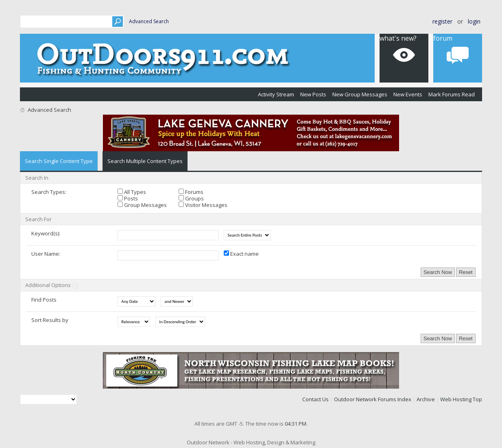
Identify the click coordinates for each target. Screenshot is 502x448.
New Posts (313, 94)
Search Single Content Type (59, 161)
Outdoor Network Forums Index (373, 399)
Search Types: (49, 192)
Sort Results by (50, 320)
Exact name (241, 254)
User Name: (46, 254)
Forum (443, 38)
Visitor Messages (203, 205)
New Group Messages (360, 94)
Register (442, 21)
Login (474, 21)
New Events (408, 94)
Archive (426, 399)
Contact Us (315, 399)
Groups (191, 198)
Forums (191, 192)
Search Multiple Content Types (145, 161)
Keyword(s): (46, 233)
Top (477, 399)
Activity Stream (276, 94)
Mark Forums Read (452, 94)
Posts (128, 198)
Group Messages (142, 205)
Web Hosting (456, 399)
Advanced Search (149, 21)
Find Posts (44, 300)
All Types (132, 192)
